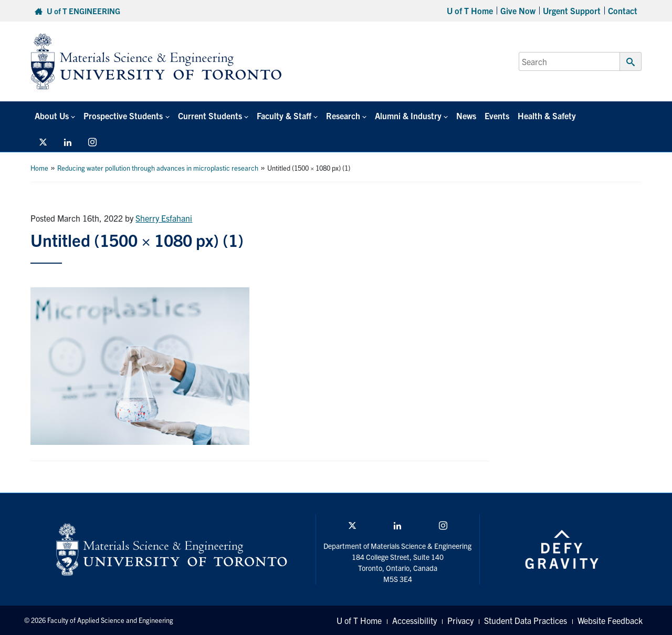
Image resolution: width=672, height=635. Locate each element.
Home (39, 168)
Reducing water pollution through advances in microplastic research (158, 168)
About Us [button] (52, 116)
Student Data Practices (526, 620)
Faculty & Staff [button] (284, 116)
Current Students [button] (210, 116)
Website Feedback (610, 620)
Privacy (460, 620)
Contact (623, 11)
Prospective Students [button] (123, 116)
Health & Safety (547, 116)
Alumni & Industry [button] (408, 116)
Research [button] (343, 116)
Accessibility (414, 620)
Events (497, 116)
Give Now (518, 11)
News (466, 116)
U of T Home (470, 11)
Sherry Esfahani (164, 218)
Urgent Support (572, 11)
